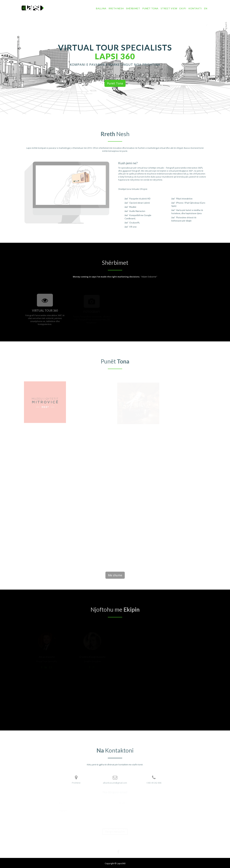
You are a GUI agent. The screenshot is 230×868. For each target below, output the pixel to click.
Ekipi (183, 8)
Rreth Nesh (116, 8)
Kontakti (195, 8)
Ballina (101, 8)
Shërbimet (133, 8)
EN (206, 8)
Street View (169, 8)
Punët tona (150, 8)
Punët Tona (115, 83)
